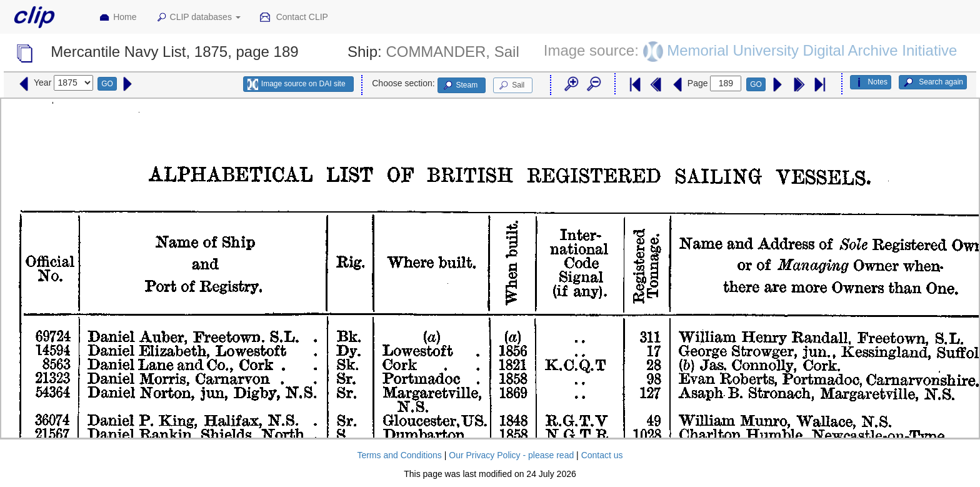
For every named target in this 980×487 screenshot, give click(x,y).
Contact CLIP (294, 18)
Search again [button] (933, 83)
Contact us (602, 455)
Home (117, 18)
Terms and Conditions (399, 455)
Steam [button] (460, 86)
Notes (871, 83)
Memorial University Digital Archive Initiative (812, 50)
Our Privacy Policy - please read (511, 455)
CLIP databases (198, 18)
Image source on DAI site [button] (297, 84)
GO (107, 84)
